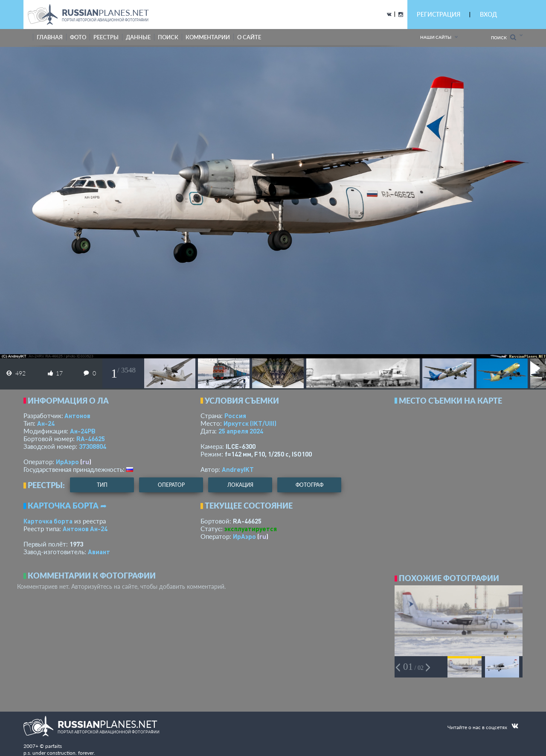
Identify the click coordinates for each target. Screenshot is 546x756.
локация (240, 485)
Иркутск (250, 423)
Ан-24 (46, 423)
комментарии (208, 37)
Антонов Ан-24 (85, 529)
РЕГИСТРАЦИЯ (439, 14)
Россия (235, 416)
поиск (168, 37)
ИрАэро (67, 462)
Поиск (504, 37)
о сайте (249, 37)
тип (102, 485)
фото (78, 37)
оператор (171, 485)
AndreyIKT (238, 469)
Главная (50, 37)
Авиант (99, 552)
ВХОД (488, 14)
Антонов (77, 416)
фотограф (309, 485)
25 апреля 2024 (241, 431)
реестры (106, 37)
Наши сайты (436, 37)
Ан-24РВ (83, 431)
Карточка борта (48, 521)
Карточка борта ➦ (67, 506)
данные (138, 37)
